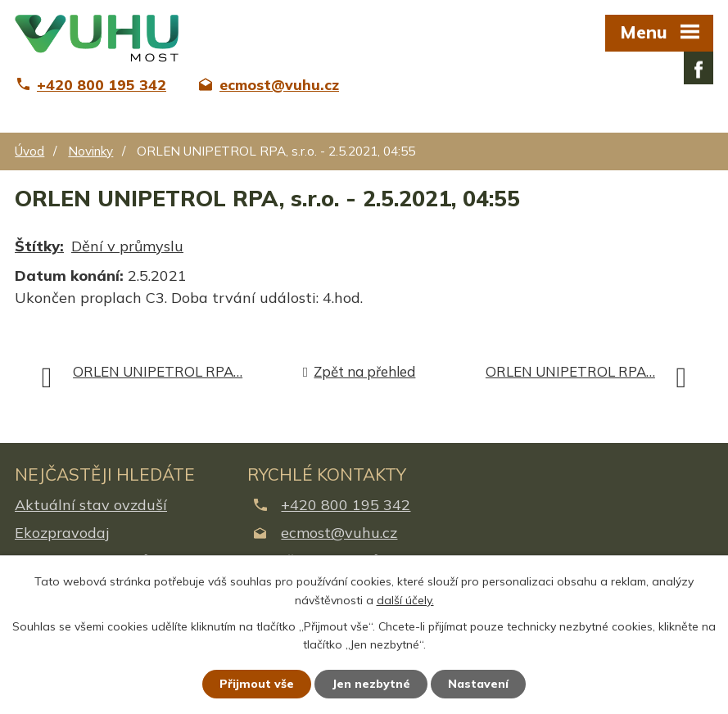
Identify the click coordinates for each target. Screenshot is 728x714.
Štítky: (39, 246)
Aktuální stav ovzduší (91, 505)
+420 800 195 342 (346, 505)
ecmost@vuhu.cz (339, 533)
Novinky (90, 151)
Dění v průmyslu (127, 246)
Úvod (29, 151)
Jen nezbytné (371, 684)
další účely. (405, 600)
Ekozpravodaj (62, 533)
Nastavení (478, 684)
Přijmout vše (257, 684)
